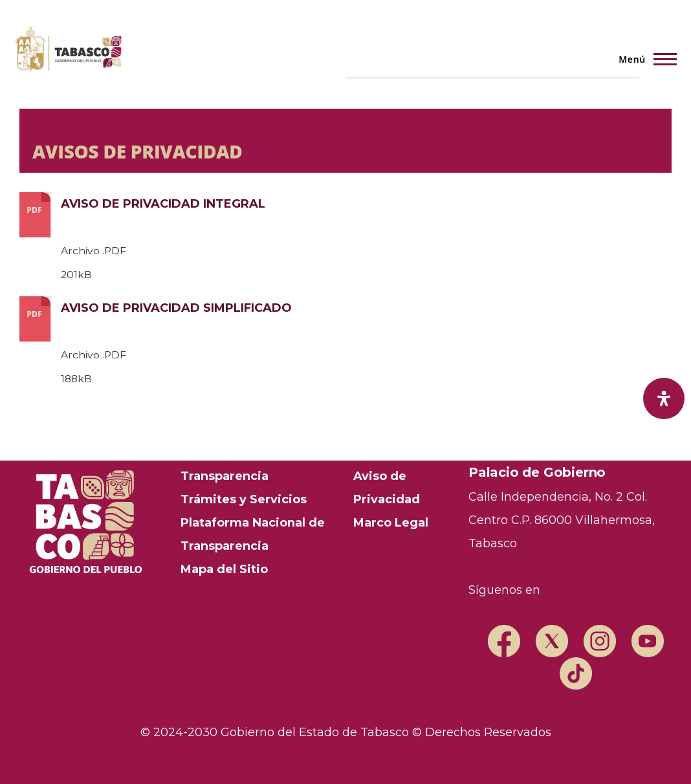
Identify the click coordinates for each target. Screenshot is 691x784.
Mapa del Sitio (224, 569)
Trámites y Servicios (244, 499)
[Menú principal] (644, 59)
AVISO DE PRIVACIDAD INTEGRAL (163, 204)
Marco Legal (391, 523)
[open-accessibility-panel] (664, 398)
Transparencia (225, 476)
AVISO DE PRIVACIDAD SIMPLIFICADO (176, 308)
